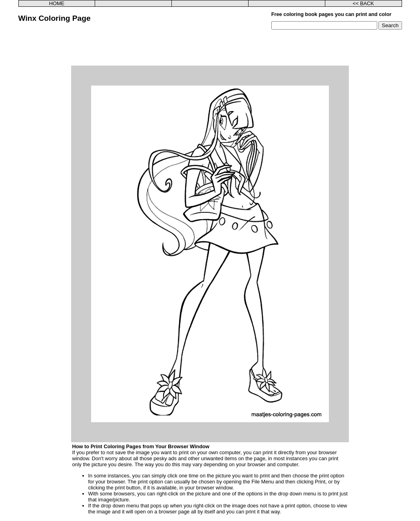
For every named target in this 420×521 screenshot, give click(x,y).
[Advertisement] (210, 48)
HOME (57, 3)
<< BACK (363, 3)
